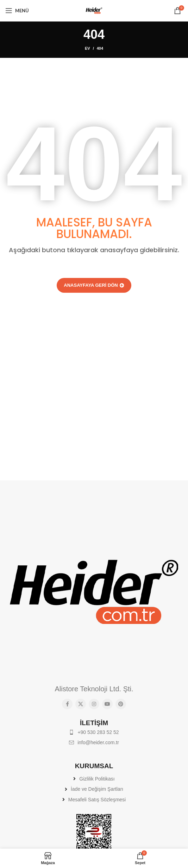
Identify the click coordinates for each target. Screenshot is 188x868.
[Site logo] (94, 10)
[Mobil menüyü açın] (17, 11)
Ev (87, 48)
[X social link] (81, 704)
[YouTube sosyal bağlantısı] (107, 704)
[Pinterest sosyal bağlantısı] (121, 704)
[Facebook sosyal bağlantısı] (67, 704)
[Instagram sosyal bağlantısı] (94, 704)
